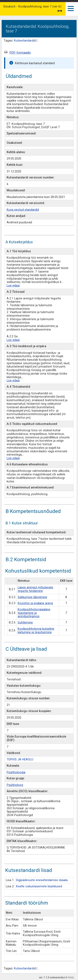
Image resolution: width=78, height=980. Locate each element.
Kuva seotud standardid (23, 210)
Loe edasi (13, 286)
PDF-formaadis (20, 53)
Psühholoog (15, 785)
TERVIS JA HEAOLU (20, 759)
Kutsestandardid (25, 41)
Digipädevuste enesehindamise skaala (42, 880)
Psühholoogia (16, 772)
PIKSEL (71, 978)
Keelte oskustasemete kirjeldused (39, 886)
